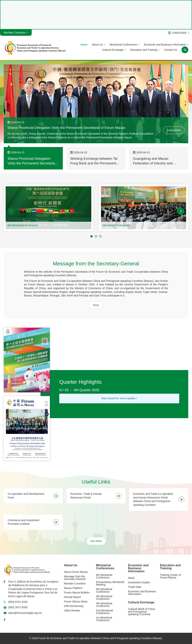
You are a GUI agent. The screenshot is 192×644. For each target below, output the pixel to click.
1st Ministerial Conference (104, 619)
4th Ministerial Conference (104, 598)
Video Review (72, 610)
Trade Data (135, 587)
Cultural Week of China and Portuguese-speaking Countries (142, 612)
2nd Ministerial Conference (104, 612)
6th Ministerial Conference (23, 225)
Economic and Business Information (166, 45)
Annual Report (72, 597)
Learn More (174, 130)
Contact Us (171, 50)
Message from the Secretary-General (75, 578)
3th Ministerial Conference (104, 605)
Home (84, 45)
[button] (11, 211)
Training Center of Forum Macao (170, 576)
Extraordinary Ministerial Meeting (110, 583)
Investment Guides (139, 582)
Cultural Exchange (114, 50)
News (131, 578)
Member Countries (75, 584)
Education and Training (145, 50)
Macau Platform (73, 588)
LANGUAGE (179, 33)
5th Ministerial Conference (104, 590)
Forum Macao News (76, 601)
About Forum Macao (76, 572)
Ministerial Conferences (125, 45)
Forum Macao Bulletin (77, 593)
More (96, 305)
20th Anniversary (74, 606)
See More (96, 541)
